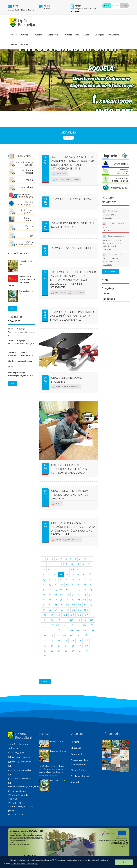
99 (79, 610)
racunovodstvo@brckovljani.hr (21, 770)
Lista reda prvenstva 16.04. (113, 226)
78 (61, 600)
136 (72, 635)
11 (91, 559)
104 (65, 615)
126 (58, 630)
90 (80, 605)
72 (79, 595)
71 (73, 595)
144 (72, 640)
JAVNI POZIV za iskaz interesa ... (66, 180)
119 (64, 625)
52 (67, 584)
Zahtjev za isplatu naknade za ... (66, 387)
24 (61, 569)
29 (90, 569)
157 (65, 651)
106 (79, 615)
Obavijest (12, 367)
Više (12, 308)
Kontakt (25, 44)
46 (85, 579)
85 (50, 605)
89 (74, 605)
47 (91, 579)
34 (67, 574)
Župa (88, 35)
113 (78, 620)
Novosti (13, 35)
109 (51, 620)
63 (79, 589)
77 (55, 600)
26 (72, 569)
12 (44, 564)
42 (61, 579)
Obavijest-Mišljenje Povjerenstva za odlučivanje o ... (21, 332)
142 (58, 640)
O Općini (26, 35)
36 (78, 574)
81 (79, 600)
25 (67, 569)
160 (86, 651)
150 (65, 645)
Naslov (107, 6)
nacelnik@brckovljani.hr (21, 762)
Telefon (47, 6)
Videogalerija (109, 299)
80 (73, 600)
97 (68, 610)
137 (78, 635)
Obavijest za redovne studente (67, 380)
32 (55, 574)
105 (72, 615)
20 (89, 564)
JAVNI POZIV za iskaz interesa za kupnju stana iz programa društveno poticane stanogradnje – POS (73, 163)
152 (79, 645)
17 (72, 564)
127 (65, 630)
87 (62, 605)
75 (44, 600)
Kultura (39, 35)
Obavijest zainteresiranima (20, 361)
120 (71, 625)
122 (85, 625)
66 (44, 595)
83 (90, 600)
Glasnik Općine (78, 770)
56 (91, 584)
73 (85, 595)
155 (51, 651)
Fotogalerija (108, 288)
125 (51, 630)
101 (44, 615)
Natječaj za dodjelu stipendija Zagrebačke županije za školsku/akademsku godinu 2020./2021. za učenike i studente (73, 280)
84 (44, 605)
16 (66, 564)
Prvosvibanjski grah (58, 751)
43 (67, 579)
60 (62, 589)
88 (68, 605)
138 (85, 635)
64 (85, 589)
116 (44, 625)
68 (56, 595)
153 (86, 645)
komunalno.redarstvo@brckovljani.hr (23, 787)
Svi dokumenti (111, 271)
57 (44, 589)
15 (61, 564)
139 (92, 635)
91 (85, 605)
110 (58, 620)
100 (86, 610)
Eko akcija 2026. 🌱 (58, 781)
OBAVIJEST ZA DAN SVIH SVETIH (71, 248)
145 (79, 640)
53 (73, 584)
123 (91, 625)
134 (58, 635)
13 (49, 564)
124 (44, 630)
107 (86, 615)
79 (67, 600)
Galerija (13, 44)
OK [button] (124, 862)
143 (65, 640)
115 (92, 620)
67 (50, 595)
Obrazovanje (54, 35)
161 (44, 656)
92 (91, 605)
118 (58, 625)
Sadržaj (124, 6)
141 (51, 640)
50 (56, 584)
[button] (25, 864)
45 (79, 579)
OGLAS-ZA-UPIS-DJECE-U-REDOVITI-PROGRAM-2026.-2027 (113, 259)
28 (84, 569)
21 (44, 569)
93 (44, 610)
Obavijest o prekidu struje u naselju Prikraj (73, 225)
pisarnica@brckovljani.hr (21, 757)
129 (79, 630)
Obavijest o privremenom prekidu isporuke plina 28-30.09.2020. (70, 495)
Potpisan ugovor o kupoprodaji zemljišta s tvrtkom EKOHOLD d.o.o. (69, 469)
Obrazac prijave (76, 293)
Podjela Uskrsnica (57, 741)
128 (72, 630)
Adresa (78, 6)
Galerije (106, 294)
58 (50, 589)
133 (51, 635)
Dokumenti (114, 35)
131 (92, 630)
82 (85, 600)
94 (50, 610)
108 (44, 620)
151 (72, 645)
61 (68, 589)
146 (86, 640)
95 (56, 610)
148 (51, 645)
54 (79, 584)
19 (83, 564)
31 (50, 574)
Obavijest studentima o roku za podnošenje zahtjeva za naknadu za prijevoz (72, 316)
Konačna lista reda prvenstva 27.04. (113, 214)
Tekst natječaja (58, 293)
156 (59, 651)
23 (55, 569)
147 (44, 645)
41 (56, 579)
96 (62, 610)
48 (44, 584)
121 (78, 625)
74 (90, 595)
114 (85, 620)
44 (73, 579)
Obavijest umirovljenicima (71, 199)
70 (68, 595)
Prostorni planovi (80, 776)
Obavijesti (100, 35)
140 (44, 640)
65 (91, 589)
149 (58, 645)
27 (78, 569)
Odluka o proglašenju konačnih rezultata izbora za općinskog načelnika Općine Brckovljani (73, 529)
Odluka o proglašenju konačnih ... (66, 540)
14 (55, 564)
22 (49, 569)
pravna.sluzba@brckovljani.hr (21, 10)
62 (73, 589)
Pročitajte (68, 138)
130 (86, 630)
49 (50, 584)
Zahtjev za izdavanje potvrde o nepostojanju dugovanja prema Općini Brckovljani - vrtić (113, 242)
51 (62, 584)
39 (44, 579)
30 (44, 574)
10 (85, 559)
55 (85, 584)
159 (79, 651)
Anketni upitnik (60, 174)
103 (58, 615)
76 (50, 600)
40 (50, 579)
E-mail (16, 6)
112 (72, 620)
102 (51, 615)
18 (78, 564)
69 (62, 595)
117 (51, 625)
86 (56, 605)
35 (72, 574)
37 (84, 574)
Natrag (45, 681)
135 (65, 635)
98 (73, 610)
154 (44, 651)
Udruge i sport (73, 35)
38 (90, 574)
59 (56, 589)
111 (65, 620)
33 (61, 574)
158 (72, 651)
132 (44, 635)
